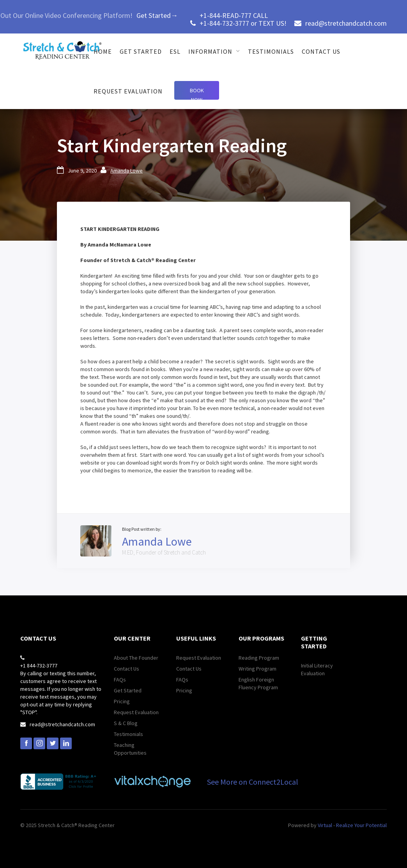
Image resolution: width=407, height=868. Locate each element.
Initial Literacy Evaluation (317, 669)
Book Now (197, 93)
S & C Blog (126, 723)
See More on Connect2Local (253, 782)
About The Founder (136, 658)
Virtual (325, 825)
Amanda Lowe (127, 171)
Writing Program (257, 669)
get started (141, 51)
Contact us (321, 51)
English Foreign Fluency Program (258, 683)
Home (103, 51)
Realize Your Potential (361, 825)
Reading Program (259, 658)
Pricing (122, 701)
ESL (175, 51)
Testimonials (271, 51)
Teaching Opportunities (130, 749)
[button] (214, 51)
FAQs (120, 680)
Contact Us (127, 669)
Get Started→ (157, 15)
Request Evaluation (128, 91)
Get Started (128, 690)
